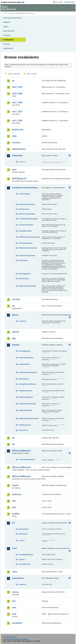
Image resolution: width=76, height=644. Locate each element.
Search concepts (31, 74)
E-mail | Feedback (10, 637)
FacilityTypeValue (26, 243)
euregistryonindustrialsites (25, 188)
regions (22, 559)
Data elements (9, 31)
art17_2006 (17, 103)
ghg (14, 338)
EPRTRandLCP (19, 179)
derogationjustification (28, 384)
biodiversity (18, 130)
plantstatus (23, 534)
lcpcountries (24, 529)
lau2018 (16, 514)
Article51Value (24, 194)
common (16, 143)
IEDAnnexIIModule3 (21, 467)
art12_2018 (17, 94)
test (14, 601)
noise (15, 572)
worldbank (17, 623)
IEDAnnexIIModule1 (21, 451)
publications (18, 578)
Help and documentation (12, 18)
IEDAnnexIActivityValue (28, 248)
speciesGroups (25, 564)
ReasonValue (24, 279)
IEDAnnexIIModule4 (21, 476)
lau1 (14, 501)
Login (57, 2)
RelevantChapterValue (27, 286)
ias (13, 438)
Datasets (7, 22)
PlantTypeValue (25, 274)
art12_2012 (17, 87)
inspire (15, 485)
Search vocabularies (14, 74)
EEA (13, 2)
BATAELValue (24, 209)
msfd (14, 548)
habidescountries (26, 391)
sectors (22, 540)
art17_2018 (17, 121)
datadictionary (19, 149)
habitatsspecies (25, 425)
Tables (6, 27)
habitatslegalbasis (26, 397)
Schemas (7, 35)
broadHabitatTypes (26, 555)
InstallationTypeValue (27, 256)
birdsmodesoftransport (28, 372)
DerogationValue (25, 231)
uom (14, 607)
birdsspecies (24, 379)
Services (6, 44)
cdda (14, 136)
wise (14, 614)
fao (13, 306)
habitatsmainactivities (27, 404)
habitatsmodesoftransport (29, 418)
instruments (24, 430)
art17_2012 (17, 112)
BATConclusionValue (27, 214)
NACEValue (23, 260)
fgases (15, 315)
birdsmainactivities (26, 358)
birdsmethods (24, 364)
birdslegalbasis (25, 351)
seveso (15, 592)
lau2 (14, 507)
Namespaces (8, 48)
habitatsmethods (25, 410)
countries (23, 321)
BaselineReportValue (27, 204)
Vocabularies (8, 40)
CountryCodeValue (26, 225)
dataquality (17, 155)
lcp (13, 523)
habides (16, 345)
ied (13, 444)
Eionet (13, 13)
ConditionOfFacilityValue (28, 219)
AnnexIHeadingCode (27, 459)
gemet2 (16, 332)
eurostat (16, 299)
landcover (17, 494)
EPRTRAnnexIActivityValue (29, 237)
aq (13, 81)
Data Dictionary (21, 13)
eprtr (14, 170)
